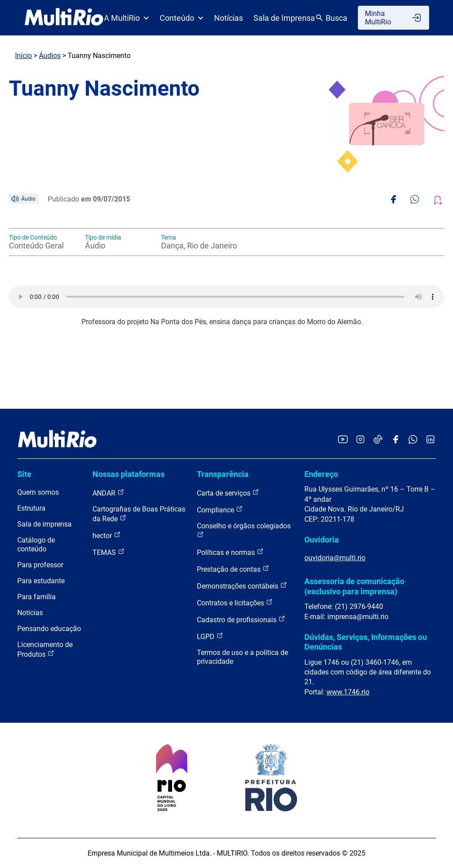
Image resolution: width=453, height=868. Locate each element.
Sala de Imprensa (284, 18)
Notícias (228, 18)
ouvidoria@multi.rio (335, 558)
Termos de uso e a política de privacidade (242, 657)
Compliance (220, 510)
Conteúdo (182, 18)
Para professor (40, 565)
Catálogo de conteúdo (36, 544)
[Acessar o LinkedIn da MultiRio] (430, 440)
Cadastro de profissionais (241, 619)
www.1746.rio (348, 692)
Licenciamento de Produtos (45, 649)
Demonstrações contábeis (242, 586)
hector (107, 535)
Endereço (321, 474)
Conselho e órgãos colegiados (244, 530)
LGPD (210, 636)
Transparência (223, 474)
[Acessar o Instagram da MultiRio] (360, 440)
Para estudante (41, 581)
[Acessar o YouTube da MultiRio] (343, 440)
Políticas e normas (230, 552)
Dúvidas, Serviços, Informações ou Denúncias (366, 642)
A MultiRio (127, 18)
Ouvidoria (322, 540)
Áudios (50, 56)
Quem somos (38, 492)
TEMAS (109, 552)
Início (23, 56)
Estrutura (31, 508)
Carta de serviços (228, 493)
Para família (36, 597)
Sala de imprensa (44, 524)
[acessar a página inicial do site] (64, 18)
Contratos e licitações (235, 603)
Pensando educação (49, 629)
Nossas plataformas (129, 474)
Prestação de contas (233, 569)
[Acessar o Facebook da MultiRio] (395, 440)
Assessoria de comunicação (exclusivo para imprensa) (354, 586)
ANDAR (108, 493)
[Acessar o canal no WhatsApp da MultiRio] (413, 440)
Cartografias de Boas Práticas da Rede (139, 514)
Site (24, 474)
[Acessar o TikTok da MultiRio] (378, 440)
